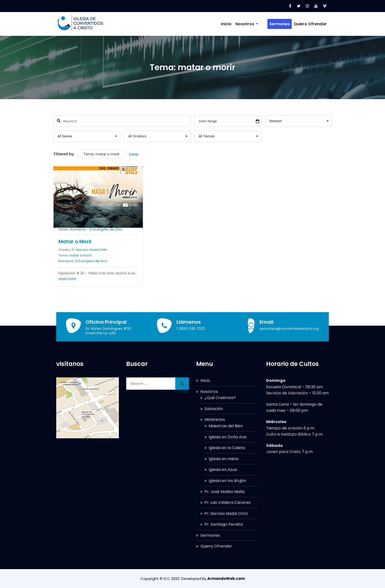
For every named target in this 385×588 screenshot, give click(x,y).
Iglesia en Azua (223, 470)
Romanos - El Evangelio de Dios (96, 229)
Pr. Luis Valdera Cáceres (228, 502)
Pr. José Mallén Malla (225, 492)
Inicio (234, 24)
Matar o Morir (75, 241)
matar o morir (80, 256)
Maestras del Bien (226, 426)
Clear (134, 154)
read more (67, 279)
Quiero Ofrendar (310, 24)
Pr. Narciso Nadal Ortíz (226, 514)
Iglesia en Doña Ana (228, 437)
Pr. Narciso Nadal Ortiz (89, 250)
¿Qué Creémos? (220, 398)
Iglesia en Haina (224, 459)
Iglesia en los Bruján (227, 481)
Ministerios (215, 420)
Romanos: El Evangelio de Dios (83, 261)
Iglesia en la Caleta (227, 448)
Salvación (214, 409)
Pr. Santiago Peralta (224, 524)
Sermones (280, 24)
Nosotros (254, 24)
